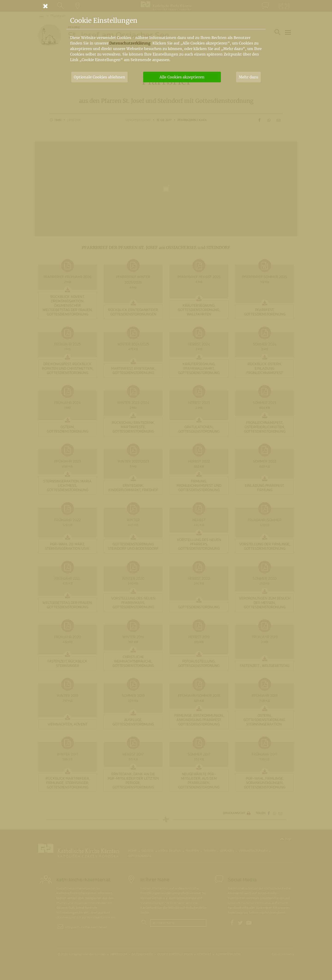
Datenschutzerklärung (130, 43)
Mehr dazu (248, 77)
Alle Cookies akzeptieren (182, 77)
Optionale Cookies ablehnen (99, 77)
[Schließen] (166, 6)
